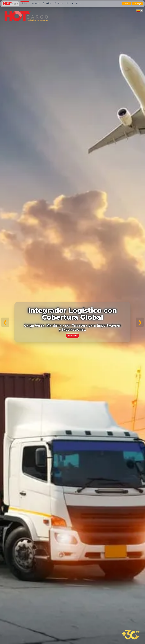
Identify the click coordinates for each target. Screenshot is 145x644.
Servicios (72, 336)
